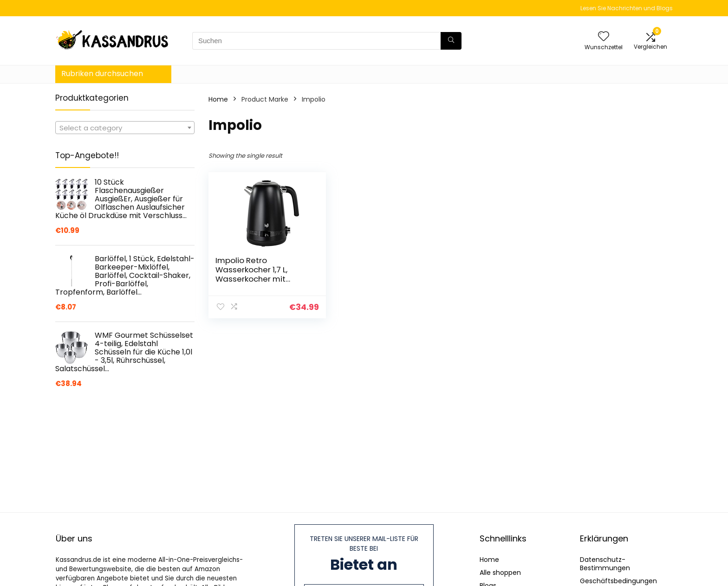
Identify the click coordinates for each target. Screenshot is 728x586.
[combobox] (125, 128)
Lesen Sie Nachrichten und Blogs (627, 8)
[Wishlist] (604, 37)
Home (218, 99)
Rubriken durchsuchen (102, 74)
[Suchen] (451, 41)
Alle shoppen (500, 573)
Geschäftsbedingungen (618, 581)
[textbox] (125, 128)
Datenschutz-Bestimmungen (605, 564)
